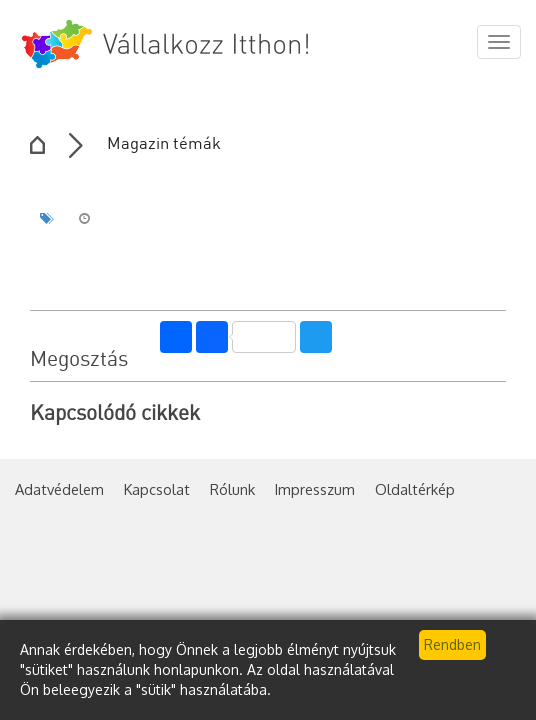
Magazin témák (164, 144)
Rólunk (232, 489)
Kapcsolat (157, 489)
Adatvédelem (59, 489)
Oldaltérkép (415, 489)
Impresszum (315, 489)
